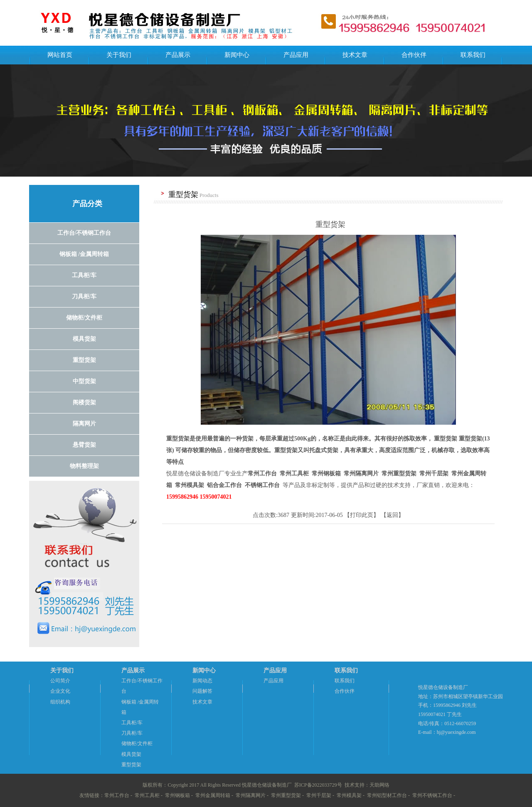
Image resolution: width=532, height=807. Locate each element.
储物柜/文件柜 (137, 743)
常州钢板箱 (177, 795)
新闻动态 (202, 681)
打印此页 (362, 515)
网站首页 (60, 55)
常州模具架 (349, 795)
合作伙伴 (414, 55)
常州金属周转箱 (213, 795)
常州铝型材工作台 (387, 795)
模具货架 (131, 754)
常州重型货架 (286, 795)
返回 (392, 515)
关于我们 (119, 55)
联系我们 (473, 55)
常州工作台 (117, 795)
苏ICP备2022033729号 (318, 785)
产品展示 (178, 55)
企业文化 (60, 691)
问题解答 (202, 691)
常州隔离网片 (251, 795)
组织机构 (60, 702)
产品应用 (296, 55)
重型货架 (131, 765)
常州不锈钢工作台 (432, 795)
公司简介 (60, 681)
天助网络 (379, 785)
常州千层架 (319, 795)
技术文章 (355, 55)
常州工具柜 (147, 795)
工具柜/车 (132, 723)
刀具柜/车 (132, 733)
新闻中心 (237, 55)
